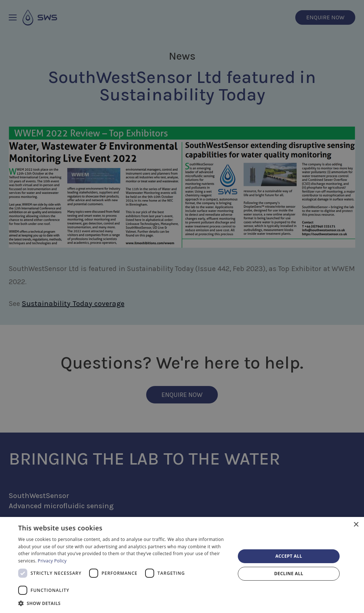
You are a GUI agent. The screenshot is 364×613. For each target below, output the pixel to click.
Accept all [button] (289, 556)
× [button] (356, 525)
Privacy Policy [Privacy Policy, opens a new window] (52, 561)
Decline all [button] (289, 574)
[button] (123, 603)
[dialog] (182, 565)
